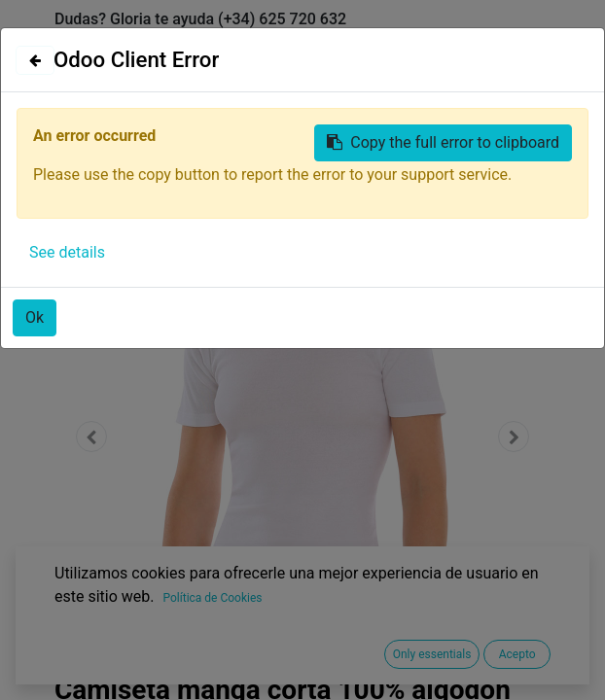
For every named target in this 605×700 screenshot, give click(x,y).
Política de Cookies (212, 598)
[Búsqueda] (530, 185)
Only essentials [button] (432, 654)
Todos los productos (125, 222)
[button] (92, 437)
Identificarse (396, 46)
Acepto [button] (517, 654)
